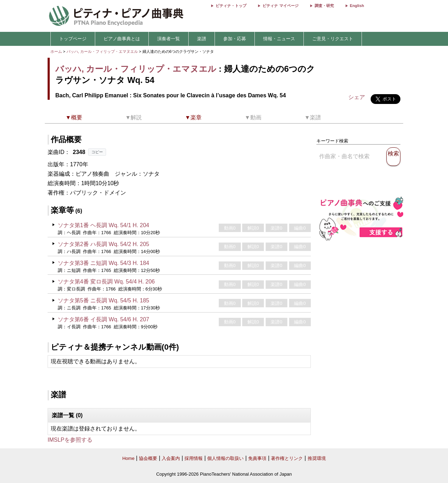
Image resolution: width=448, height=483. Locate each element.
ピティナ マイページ (280, 6)
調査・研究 (324, 6)
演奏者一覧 (169, 39)
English (357, 6)
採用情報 (194, 458)
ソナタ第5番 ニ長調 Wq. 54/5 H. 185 (103, 300)
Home (128, 458)
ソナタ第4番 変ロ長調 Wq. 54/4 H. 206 (106, 282)
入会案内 (171, 458)
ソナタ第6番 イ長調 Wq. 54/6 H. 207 (103, 319)
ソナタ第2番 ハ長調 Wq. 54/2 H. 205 (103, 244)
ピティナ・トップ (231, 6)
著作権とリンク (287, 458)
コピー (97, 152)
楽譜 (202, 39)
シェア (357, 97)
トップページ (73, 39)
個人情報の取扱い (225, 458)
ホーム (56, 51)
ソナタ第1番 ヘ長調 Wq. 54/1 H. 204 (103, 225)
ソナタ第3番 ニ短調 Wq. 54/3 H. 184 (103, 263)
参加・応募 (235, 39)
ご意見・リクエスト (333, 39)
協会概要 (148, 458)
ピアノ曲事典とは (122, 39)
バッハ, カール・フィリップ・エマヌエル (102, 51)
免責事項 (257, 458)
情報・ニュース (279, 39)
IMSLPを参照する (70, 440)
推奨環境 (317, 458)
